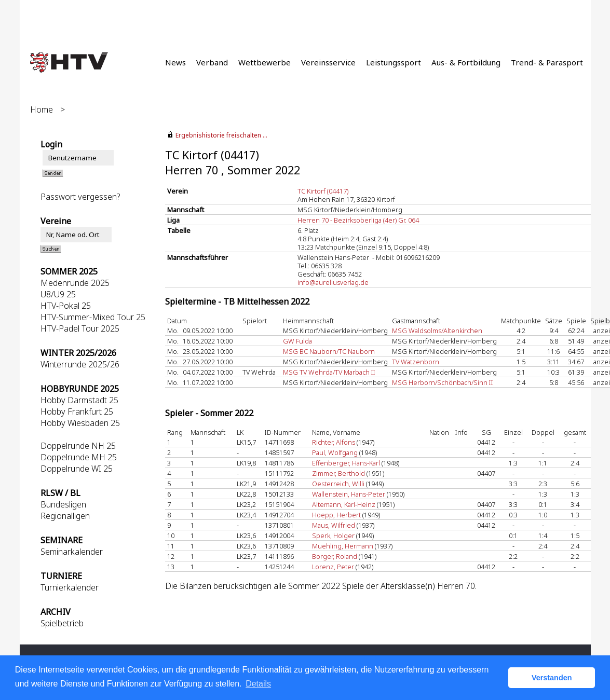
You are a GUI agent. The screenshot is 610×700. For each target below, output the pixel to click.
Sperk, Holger (333, 536)
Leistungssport (394, 62)
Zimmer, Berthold (338, 473)
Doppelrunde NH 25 (78, 446)
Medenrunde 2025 (75, 283)
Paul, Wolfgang (335, 452)
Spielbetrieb (62, 623)
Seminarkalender (72, 552)
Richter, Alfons (334, 442)
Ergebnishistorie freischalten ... (221, 135)
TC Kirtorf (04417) (323, 191)
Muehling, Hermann (343, 546)
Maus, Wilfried (334, 525)
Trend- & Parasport (547, 62)
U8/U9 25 (58, 294)
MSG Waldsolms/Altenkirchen (437, 331)
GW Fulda (297, 341)
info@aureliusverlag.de (333, 282)
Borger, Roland (335, 556)
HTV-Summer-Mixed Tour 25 (93, 317)
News (175, 62)
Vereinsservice (328, 62)
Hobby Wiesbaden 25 (80, 423)
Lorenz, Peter (333, 567)
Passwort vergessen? (80, 197)
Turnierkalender (70, 587)
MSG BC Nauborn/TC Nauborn (329, 351)
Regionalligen (65, 516)
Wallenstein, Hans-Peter (349, 494)
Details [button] (258, 684)
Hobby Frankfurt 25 (77, 411)
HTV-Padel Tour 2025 (80, 328)
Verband (212, 62)
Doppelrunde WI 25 (77, 469)
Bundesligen (63, 504)
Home (42, 109)
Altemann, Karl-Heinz (344, 504)
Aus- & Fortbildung (466, 62)
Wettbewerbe (265, 62)
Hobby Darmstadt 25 (79, 400)
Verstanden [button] (552, 678)
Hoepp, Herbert (336, 515)
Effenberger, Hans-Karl (346, 463)
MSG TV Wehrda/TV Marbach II (329, 372)
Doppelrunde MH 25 (79, 457)
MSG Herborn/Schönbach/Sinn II (443, 382)
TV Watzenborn (416, 362)
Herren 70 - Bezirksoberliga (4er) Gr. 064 (358, 220)
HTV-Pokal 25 (66, 306)
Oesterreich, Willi (338, 484)
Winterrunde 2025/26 (80, 364)
